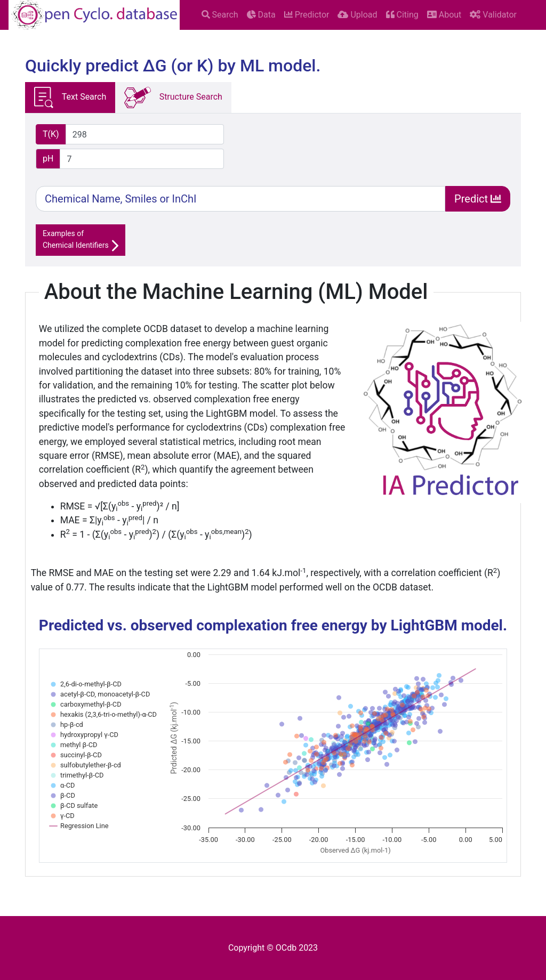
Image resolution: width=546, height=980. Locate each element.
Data (261, 15)
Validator (493, 15)
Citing (402, 15)
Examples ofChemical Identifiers (81, 241)
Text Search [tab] (70, 98)
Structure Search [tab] (173, 98)
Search (220, 15)
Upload (357, 15)
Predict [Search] (478, 199)
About (444, 15)
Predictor (307, 15)
